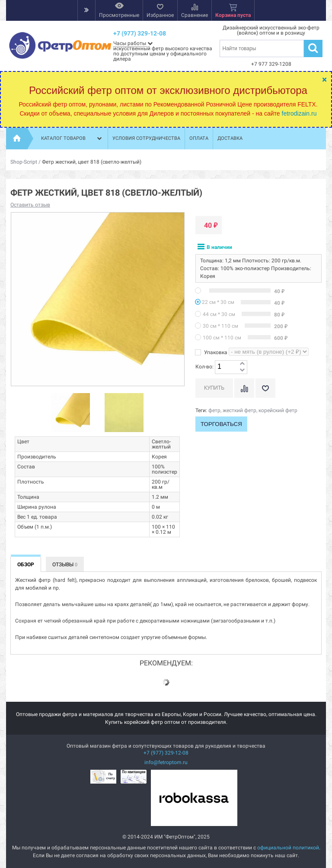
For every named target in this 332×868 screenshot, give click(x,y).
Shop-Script (24, 162)
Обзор (26, 565)
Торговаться (221, 424)
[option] (70, 413)
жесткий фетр (239, 410)
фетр (214, 410)
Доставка (230, 138)
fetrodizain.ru (299, 113)
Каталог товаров (72, 139)
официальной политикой (288, 848)
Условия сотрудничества (146, 138)
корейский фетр (278, 410)
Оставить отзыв (30, 205)
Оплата (199, 138)
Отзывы (65, 565)
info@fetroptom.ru (166, 762)
